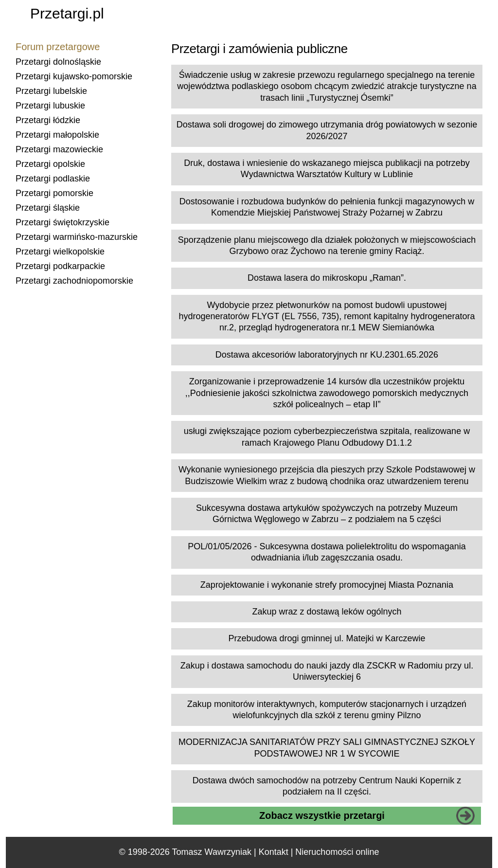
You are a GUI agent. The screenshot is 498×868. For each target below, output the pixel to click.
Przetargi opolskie (50, 164)
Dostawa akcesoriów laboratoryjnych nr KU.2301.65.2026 (327, 355)
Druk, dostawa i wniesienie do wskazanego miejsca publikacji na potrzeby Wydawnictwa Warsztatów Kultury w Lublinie (327, 169)
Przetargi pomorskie (54, 193)
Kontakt (274, 852)
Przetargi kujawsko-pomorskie (74, 76)
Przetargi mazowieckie (59, 149)
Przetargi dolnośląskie (58, 62)
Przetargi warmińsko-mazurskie (77, 237)
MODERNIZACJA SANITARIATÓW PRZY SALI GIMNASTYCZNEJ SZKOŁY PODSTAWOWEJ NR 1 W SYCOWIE (327, 748)
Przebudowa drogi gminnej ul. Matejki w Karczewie (327, 638)
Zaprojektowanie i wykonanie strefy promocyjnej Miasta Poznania (327, 585)
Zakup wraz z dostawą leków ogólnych (327, 612)
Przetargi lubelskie (51, 91)
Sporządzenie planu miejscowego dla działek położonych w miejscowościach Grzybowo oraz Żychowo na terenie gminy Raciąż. (327, 245)
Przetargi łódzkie (48, 120)
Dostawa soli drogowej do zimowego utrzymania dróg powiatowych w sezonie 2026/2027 (327, 130)
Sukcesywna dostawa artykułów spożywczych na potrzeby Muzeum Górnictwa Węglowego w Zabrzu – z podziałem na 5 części (327, 514)
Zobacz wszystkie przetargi (322, 815)
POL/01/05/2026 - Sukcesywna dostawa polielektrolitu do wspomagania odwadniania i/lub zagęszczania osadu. (327, 552)
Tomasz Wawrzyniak (212, 852)
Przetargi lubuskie (50, 106)
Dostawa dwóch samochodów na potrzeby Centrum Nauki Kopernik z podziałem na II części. (327, 786)
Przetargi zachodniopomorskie (74, 281)
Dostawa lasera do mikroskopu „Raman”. (327, 278)
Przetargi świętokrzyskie (62, 222)
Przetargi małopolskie (57, 135)
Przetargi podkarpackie (60, 266)
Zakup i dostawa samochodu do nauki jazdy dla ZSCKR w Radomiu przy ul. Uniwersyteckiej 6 (327, 671)
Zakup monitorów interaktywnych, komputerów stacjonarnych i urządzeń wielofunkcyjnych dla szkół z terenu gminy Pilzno (327, 710)
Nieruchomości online (337, 852)
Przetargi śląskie (48, 208)
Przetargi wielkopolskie (60, 252)
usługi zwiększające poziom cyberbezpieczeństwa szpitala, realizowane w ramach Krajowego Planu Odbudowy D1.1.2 (327, 437)
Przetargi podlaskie (53, 179)
